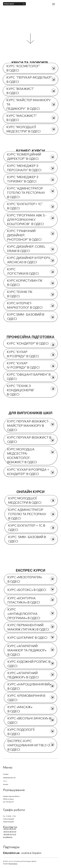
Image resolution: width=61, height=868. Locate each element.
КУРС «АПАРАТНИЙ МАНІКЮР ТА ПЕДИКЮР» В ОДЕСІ (27, 650)
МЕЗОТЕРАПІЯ (29, 577)
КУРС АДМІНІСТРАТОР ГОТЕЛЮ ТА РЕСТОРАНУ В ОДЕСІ (27, 514)
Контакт (6, 784)
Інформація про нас (9, 778)
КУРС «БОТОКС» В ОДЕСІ (27, 590)
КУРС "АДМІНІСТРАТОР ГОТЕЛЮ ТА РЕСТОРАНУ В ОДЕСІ (26, 193)
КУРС (12, 577)
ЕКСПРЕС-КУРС (20, 741)
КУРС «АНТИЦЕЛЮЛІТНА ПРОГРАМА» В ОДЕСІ (24, 614)
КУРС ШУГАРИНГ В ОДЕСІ (28, 638)
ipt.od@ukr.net (8, 837)
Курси (5, 781)
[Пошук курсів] (12, 4)
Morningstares (13, 864)
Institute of (12, 861)
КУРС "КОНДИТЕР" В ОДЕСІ (28, 343)
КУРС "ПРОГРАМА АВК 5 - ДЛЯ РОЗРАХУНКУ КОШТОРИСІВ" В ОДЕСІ (27, 220)
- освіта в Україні (22, 853)
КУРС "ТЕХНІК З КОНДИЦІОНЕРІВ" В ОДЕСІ (21, 390)
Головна (6, 774)
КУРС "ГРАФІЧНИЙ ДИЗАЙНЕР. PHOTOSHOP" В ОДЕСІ (25, 235)
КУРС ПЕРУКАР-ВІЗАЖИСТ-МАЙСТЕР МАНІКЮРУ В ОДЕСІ (28, 426)
